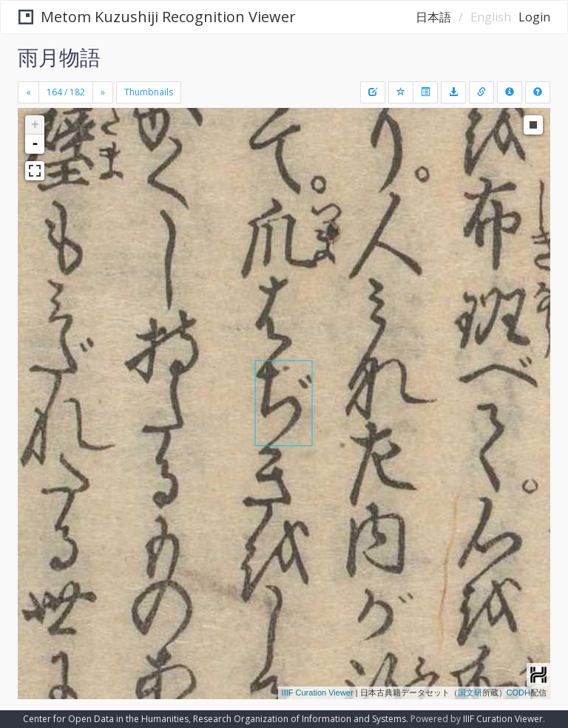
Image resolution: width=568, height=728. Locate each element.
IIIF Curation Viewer (318, 693)
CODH (518, 693)
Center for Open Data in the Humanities (106, 719)
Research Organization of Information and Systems (300, 719)
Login (534, 17)
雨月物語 (59, 57)
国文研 (470, 693)
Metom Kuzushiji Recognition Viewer (157, 17)
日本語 (433, 17)
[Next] (103, 92)
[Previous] (28, 92)
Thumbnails (149, 92)
